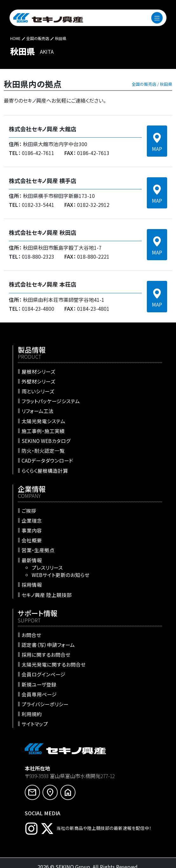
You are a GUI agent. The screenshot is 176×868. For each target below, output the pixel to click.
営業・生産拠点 (38, 550)
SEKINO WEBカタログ (46, 441)
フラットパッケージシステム (51, 401)
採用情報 (32, 585)
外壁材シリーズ (38, 381)
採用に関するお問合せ (46, 654)
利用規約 (32, 714)
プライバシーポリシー (45, 704)
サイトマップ (35, 724)
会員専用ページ (39, 694)
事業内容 (32, 530)
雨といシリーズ (38, 391)
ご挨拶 (29, 510)
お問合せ (31, 634)
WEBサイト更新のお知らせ (61, 575)
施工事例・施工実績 (43, 431)
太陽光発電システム (43, 421)
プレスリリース (47, 567)
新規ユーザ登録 (39, 684)
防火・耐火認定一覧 (43, 451)
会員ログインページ (43, 674)
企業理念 (32, 520)
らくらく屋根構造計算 (45, 470)
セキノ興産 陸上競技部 (47, 594)
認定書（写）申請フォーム (48, 644)
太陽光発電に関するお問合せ (54, 664)
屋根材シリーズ (38, 371)
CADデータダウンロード (47, 460)
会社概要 (32, 540)
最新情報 (32, 560)
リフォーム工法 (38, 411)
